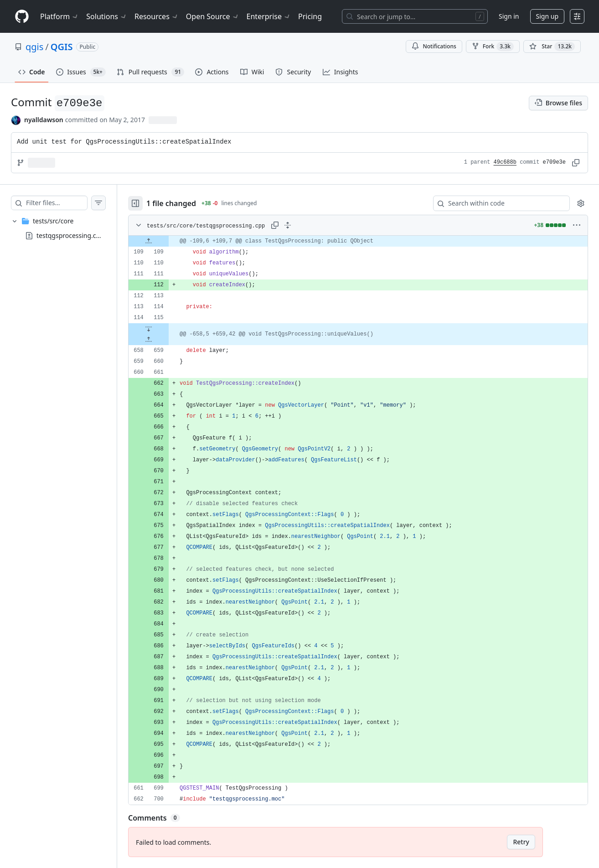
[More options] (577, 225)
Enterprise (269, 16)
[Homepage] (22, 17)
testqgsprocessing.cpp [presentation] (70, 235)
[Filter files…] (66, 203)
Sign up (547, 16)
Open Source (213, 16)
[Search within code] (497, 203)
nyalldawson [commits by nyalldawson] (44, 120)
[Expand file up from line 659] (167, 340)
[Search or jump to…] (415, 16)
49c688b (505, 162)
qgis (34, 47)
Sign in (509, 16)
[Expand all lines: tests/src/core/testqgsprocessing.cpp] (306, 225)
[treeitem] (67, 228)
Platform (59, 16)
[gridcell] (367, 241)
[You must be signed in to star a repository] (552, 46)
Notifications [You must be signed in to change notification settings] (434, 46)
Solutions (107, 16)
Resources (157, 16)
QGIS (62, 47)
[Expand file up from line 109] (167, 241)
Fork (493, 46)
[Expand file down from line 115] (167, 329)
